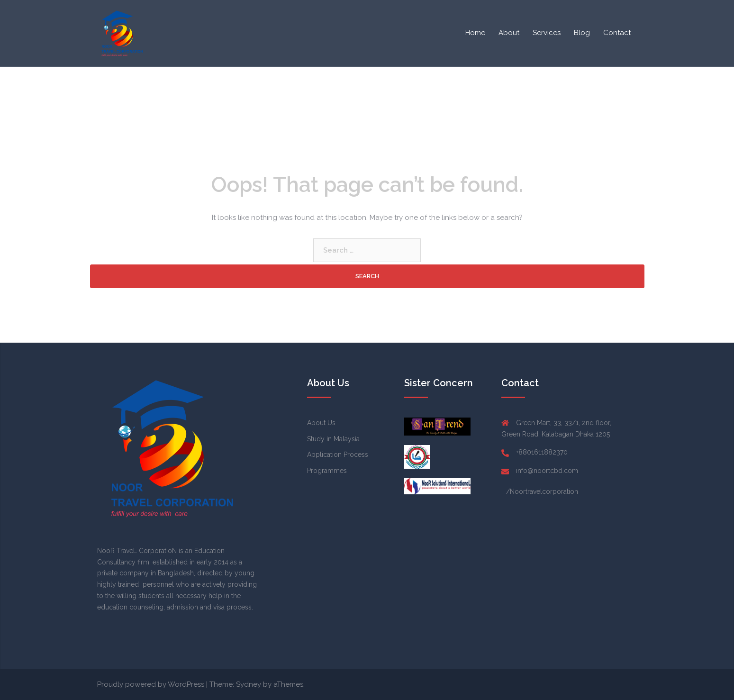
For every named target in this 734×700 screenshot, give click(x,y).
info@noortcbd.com (547, 471)
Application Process (338, 455)
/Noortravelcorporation (542, 491)
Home (475, 33)
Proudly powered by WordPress (151, 684)
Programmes (327, 471)
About (509, 33)
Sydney (249, 684)
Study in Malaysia (333, 439)
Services (547, 33)
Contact (617, 33)
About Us (321, 423)
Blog (582, 33)
